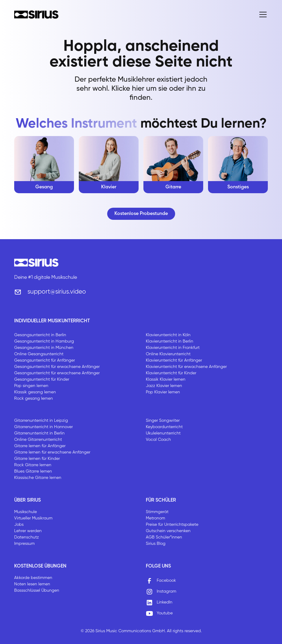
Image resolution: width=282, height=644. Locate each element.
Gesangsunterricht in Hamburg (44, 341)
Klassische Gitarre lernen (38, 478)
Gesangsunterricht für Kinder (42, 379)
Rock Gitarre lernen (33, 465)
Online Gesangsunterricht (39, 354)
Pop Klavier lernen (163, 392)
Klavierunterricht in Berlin (170, 341)
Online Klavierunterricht (168, 354)
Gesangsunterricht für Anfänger (45, 360)
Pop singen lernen (31, 386)
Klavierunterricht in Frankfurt (173, 348)
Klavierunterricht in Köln (168, 335)
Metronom (155, 518)
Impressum (24, 544)
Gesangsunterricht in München (44, 348)
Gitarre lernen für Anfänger (40, 446)
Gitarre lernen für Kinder (37, 459)
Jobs (19, 525)
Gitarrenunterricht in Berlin (39, 433)
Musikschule (26, 512)
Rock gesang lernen (34, 398)
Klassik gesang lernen (35, 392)
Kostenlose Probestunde (141, 214)
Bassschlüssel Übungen (37, 590)
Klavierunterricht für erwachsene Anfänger (186, 367)
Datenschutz (27, 537)
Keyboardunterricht (164, 427)
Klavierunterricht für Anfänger (174, 360)
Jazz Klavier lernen (164, 386)
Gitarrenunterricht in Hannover (43, 427)
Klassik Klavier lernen (166, 379)
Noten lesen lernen (32, 584)
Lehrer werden (28, 531)
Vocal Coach (158, 440)
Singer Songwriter (163, 421)
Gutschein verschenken (168, 531)
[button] (262, 15)
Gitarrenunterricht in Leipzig (41, 421)
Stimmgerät (157, 512)
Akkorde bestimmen (33, 578)
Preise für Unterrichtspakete (172, 525)
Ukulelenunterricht (163, 433)
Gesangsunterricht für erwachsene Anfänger (57, 367)
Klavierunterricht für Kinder (171, 373)
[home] (36, 15)
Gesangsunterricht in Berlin (40, 335)
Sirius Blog (156, 544)
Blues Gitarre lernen (33, 471)
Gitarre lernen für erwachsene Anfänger (52, 452)
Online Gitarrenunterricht (38, 440)
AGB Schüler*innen (164, 537)
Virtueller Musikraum (33, 518)
